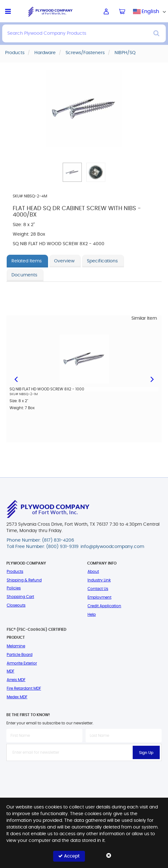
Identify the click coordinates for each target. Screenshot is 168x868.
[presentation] (84, 775)
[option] (84, 377)
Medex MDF (17, 697)
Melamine (16, 646)
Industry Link (99, 580)
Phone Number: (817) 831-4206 (40, 540)
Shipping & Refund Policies (24, 584)
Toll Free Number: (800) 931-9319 (43, 547)
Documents (24, 275)
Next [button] (152, 379)
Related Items (27, 261)
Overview (64, 261)
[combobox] (150, 11)
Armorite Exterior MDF (22, 667)
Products (15, 572)
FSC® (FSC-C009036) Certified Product (37, 633)
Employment (99, 597)
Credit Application (104, 606)
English (150, 11)
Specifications (102, 261)
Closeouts (16, 605)
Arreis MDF (16, 680)
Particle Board (20, 655)
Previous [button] (16, 379)
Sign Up (146, 753)
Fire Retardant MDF (24, 688)
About (93, 572)
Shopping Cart (20, 597)
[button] (72, 172)
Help (92, 615)
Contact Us (98, 589)
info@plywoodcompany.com (112, 547)
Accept (69, 856)
